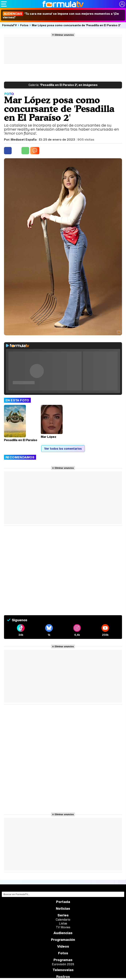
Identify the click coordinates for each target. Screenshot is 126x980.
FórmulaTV (9, 25)
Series (63, 915)
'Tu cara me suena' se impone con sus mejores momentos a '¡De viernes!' (61, 15)
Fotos (24, 25)
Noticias (63, 909)
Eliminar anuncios (64, 35)
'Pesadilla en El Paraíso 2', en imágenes (63, 85)
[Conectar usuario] (122, 4)
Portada (63, 902)
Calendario (63, 920)
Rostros (63, 977)
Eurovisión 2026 (63, 964)
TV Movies (63, 927)
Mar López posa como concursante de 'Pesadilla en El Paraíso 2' (76, 25)
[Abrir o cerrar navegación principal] (4, 4)
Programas (63, 960)
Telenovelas (63, 970)
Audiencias (63, 933)
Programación (63, 940)
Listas (63, 923)
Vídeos (63, 946)
